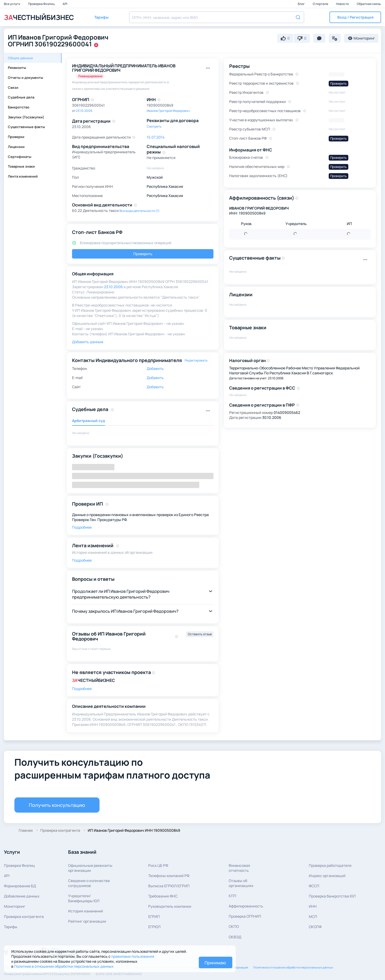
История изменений (86, 911)
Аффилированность (246, 906)
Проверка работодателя (330, 865)
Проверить (143, 254)
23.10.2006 (84, 111)
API (65, 4)
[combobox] (217, 17)
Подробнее (82, 527)
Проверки (16, 137)
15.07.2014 (156, 137)
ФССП (314, 886)
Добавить (155, 368)
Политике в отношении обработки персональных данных (64, 966)
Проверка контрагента (24, 916)
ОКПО (234, 926)
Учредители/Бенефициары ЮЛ (84, 898)
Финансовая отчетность (239, 868)
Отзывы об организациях (241, 883)
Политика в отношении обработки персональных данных (293, 967)
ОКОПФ (315, 927)
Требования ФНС (163, 896)
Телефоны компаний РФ (169, 876)
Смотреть (154, 126)
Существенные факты (26, 127)
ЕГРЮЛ (154, 927)
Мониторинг (15, 906)
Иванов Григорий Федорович (168, 111)
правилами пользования (133, 956)
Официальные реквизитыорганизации (90, 868)
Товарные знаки (21, 166)
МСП (313, 916)
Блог (302, 4)
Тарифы (11, 927)
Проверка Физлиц (42, 4)
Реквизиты (17, 68)
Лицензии (16, 147)
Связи (13, 87)
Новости (343, 4)
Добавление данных (22, 896)
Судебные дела (21, 97)
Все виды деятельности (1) (139, 211)
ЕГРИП (154, 916)
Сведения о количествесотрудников (89, 883)
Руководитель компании (170, 906)
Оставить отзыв (200, 634)
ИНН (313, 906)
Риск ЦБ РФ (158, 865)
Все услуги (12, 4)
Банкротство (19, 107)
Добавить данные (88, 342)
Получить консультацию (57, 805)
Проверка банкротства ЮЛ (332, 896)
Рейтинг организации (87, 921)
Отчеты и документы (26, 78)
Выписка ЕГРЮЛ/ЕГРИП (169, 886)
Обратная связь (369, 4)
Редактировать (196, 360)
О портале (321, 4)
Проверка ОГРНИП (245, 916)
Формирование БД (20, 886)
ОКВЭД (235, 937)
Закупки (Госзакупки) (26, 117)
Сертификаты (20, 157)
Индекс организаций (327, 876)
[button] (355, 17)
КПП (232, 896)
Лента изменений (23, 176)
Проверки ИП (87, 504)
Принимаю (215, 963)
